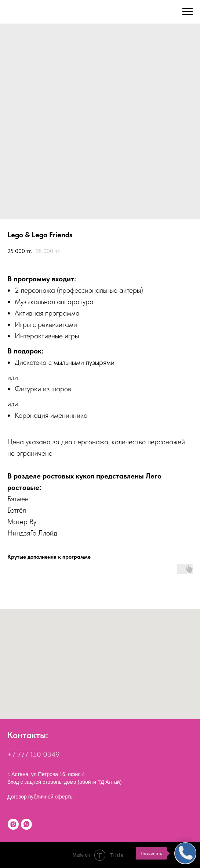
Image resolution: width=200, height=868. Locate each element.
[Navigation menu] (188, 12)
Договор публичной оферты (40, 797)
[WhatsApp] (26, 824)
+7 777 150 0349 (34, 754)
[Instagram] (13, 824)
